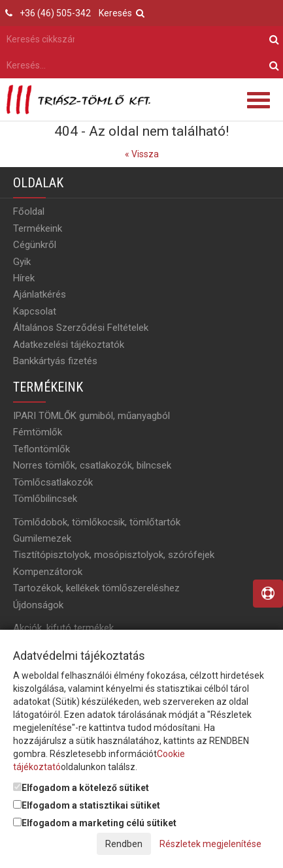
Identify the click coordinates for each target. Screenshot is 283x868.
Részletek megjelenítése (210, 844)
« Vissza (142, 154)
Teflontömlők (42, 449)
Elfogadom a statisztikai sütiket (87, 805)
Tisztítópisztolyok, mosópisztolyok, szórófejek (114, 555)
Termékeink (38, 228)
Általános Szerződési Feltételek (81, 328)
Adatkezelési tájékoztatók (69, 345)
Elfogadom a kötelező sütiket (81, 788)
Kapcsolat (35, 311)
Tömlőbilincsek (45, 499)
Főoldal (29, 211)
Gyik (22, 262)
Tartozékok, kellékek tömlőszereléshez (96, 588)
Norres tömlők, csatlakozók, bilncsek (92, 465)
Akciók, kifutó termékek (63, 628)
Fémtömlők (38, 432)
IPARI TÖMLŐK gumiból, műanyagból (92, 416)
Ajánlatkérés (40, 294)
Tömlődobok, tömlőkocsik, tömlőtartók (97, 522)
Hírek (24, 278)
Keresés (122, 13)
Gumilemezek (42, 538)
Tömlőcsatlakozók (53, 482)
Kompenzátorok (48, 572)
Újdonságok (38, 605)
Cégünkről (35, 245)
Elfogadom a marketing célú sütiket (95, 823)
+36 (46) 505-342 (55, 13)
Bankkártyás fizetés (55, 361)
